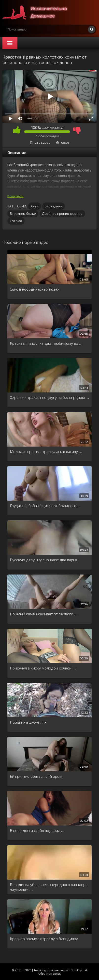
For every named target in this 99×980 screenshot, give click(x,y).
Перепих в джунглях (28, 722)
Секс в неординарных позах (35, 289)
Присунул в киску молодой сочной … (43, 668)
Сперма (16, 221)
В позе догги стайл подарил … (37, 830)
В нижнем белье (23, 213)
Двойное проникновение (62, 213)
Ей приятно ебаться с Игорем (36, 776)
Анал (35, 206)
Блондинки (54, 206)
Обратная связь (49, 973)
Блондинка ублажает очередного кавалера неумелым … (49, 887)
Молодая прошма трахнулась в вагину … (46, 451)
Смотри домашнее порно (39, 12)
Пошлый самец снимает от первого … (44, 614)
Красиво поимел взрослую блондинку (44, 939)
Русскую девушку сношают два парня (43, 560)
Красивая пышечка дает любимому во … (46, 343)
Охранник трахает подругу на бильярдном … (49, 397)
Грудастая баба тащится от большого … (45, 506)
